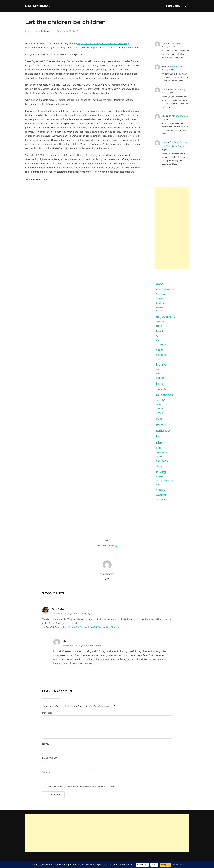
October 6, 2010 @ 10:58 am (78, 646)
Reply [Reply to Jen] (99, 646)
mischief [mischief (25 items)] (160, 400)
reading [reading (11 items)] (159, 456)
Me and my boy (177, 89)
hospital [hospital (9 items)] (159, 359)
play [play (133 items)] (159, 442)
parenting (113, 546)
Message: (47, 713)
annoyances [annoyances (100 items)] (165, 289)
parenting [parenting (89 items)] (163, 424)
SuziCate (58, 609)
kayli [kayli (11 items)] (158, 370)
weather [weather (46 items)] (161, 495)
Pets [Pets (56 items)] (159, 436)
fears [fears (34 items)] (159, 326)
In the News (44, 31)
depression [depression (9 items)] (160, 307)
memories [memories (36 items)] (162, 389)
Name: (46, 744)
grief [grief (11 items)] (158, 340)
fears (99, 546)
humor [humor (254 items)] (162, 364)
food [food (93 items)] (159, 331)
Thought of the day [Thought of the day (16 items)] (164, 481)
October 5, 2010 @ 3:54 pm (67, 614)
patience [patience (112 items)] (163, 430)
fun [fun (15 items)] (157, 336)
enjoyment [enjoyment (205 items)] (165, 316)
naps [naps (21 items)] (158, 405)
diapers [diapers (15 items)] (159, 311)
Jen (30, 31)
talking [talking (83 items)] (161, 472)
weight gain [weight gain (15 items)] (161, 499)
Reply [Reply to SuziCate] (87, 614)
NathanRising (39, 6)
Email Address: (50, 758)
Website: (47, 772)
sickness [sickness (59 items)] (162, 461)
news (105, 546)
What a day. (176, 43)
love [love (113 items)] (159, 384)
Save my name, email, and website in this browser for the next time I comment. (80, 786)
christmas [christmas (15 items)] (160, 298)
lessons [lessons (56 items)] (161, 378)
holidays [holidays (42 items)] (161, 355)
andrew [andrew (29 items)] (160, 284)
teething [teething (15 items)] (159, 477)
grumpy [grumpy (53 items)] (161, 344)
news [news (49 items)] (159, 413)
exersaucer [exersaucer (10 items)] (160, 322)
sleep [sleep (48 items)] (159, 466)
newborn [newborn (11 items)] (159, 409)
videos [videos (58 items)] (160, 490)
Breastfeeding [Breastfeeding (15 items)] (162, 294)
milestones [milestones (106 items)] (164, 395)
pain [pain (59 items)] (159, 419)
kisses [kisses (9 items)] (158, 373)
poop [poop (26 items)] (159, 448)
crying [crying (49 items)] (160, 303)
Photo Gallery (173, 6)
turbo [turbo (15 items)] (158, 485)
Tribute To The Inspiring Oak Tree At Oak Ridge (93, 627)
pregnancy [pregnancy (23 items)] (161, 452)
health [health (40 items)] (160, 350)
